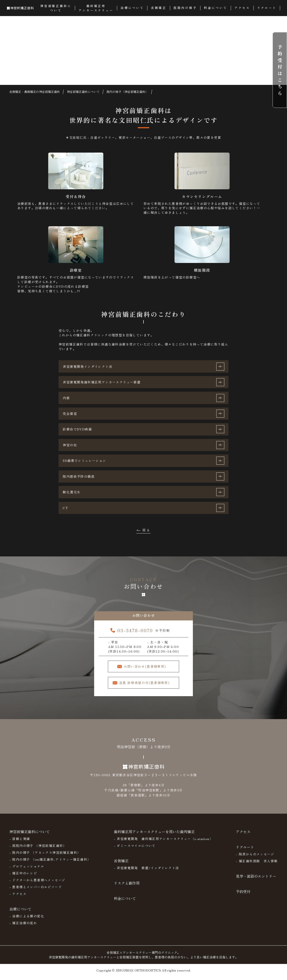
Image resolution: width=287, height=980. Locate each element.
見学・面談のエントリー (256, 880)
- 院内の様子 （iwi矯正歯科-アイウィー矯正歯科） (50, 863)
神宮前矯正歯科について (30, 835)
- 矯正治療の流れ (23, 927)
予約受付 (243, 895)
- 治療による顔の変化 (27, 920)
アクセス (243, 835)
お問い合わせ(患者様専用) (148, 669)
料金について (125, 902)
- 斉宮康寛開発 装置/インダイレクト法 (146, 871)
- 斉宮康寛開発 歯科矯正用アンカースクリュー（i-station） (163, 842)
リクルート (245, 851)
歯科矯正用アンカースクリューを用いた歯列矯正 (154, 835)
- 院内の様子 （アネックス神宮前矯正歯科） (45, 856)
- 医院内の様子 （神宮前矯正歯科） (38, 849)
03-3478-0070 (135, 633)
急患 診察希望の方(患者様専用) (147, 686)
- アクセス (18, 897)
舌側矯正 (121, 864)
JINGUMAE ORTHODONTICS (138, 974)
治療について (20, 913)
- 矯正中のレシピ (23, 877)
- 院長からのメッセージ (255, 858)
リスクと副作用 (127, 887)
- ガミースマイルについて (135, 849)
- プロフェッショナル (27, 870)
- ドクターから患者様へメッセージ (37, 884)
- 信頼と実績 (20, 842)
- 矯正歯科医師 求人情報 (257, 865)
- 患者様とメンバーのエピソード (36, 891)
